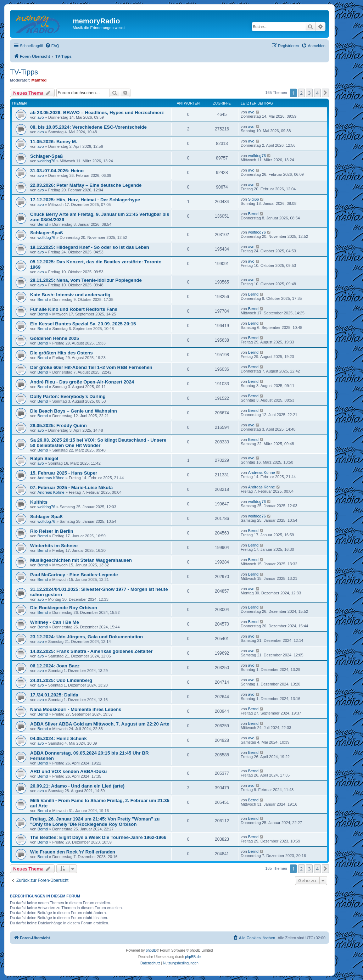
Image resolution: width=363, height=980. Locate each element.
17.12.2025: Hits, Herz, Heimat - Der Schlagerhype (85, 200)
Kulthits (39, 502)
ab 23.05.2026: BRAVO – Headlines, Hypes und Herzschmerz (97, 113)
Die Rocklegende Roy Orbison (64, 608)
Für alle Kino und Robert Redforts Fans (74, 309)
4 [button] (317, 93)
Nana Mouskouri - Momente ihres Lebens (76, 709)
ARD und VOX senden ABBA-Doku (68, 771)
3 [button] (309, 93)
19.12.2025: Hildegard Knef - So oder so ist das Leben (90, 247)
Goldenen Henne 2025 (55, 338)
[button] (325, 93)
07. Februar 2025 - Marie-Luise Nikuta (71, 488)
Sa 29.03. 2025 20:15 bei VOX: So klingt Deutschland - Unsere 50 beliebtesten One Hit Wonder (98, 443)
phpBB (151, 950)
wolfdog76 (46, 161)
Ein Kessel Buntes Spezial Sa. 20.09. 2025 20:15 (83, 324)
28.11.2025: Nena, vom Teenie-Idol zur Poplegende (86, 280)
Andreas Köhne (51, 478)
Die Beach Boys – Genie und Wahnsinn (74, 411)
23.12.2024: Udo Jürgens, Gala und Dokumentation (86, 637)
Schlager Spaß (46, 517)
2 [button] (301, 93)
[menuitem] (52, 46)
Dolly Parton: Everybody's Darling (68, 396)
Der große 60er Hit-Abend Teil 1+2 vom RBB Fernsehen (91, 367)
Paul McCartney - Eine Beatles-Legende (74, 575)
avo (41, 117)
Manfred (39, 80)
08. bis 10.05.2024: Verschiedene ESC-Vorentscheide (88, 127)
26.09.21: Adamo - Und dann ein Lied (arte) (77, 786)
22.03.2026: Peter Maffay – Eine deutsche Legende (86, 185)
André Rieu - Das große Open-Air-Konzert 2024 (82, 382)
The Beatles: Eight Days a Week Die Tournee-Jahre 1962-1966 (98, 837)
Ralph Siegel (44, 458)
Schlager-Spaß (46, 156)
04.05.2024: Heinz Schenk (58, 738)
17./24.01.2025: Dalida (54, 695)
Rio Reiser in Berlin (52, 531)
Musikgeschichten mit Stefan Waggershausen (81, 560)
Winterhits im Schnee (54, 546)
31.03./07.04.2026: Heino (57, 171)
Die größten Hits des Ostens (62, 353)
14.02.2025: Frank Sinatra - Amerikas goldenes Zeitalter (91, 651)
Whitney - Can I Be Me (55, 622)
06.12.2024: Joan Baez (55, 666)
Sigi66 (254, 199)
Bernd (43, 224)
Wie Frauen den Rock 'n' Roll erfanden (73, 852)
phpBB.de (193, 957)
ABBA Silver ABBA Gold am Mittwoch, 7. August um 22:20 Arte (100, 724)
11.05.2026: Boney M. (54, 142)
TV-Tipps (24, 72)
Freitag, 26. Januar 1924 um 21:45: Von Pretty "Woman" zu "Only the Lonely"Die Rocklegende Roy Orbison (95, 822)
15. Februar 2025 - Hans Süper (64, 473)
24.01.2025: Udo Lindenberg (61, 680)
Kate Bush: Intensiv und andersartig (70, 295)
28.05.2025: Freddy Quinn (58, 425)
